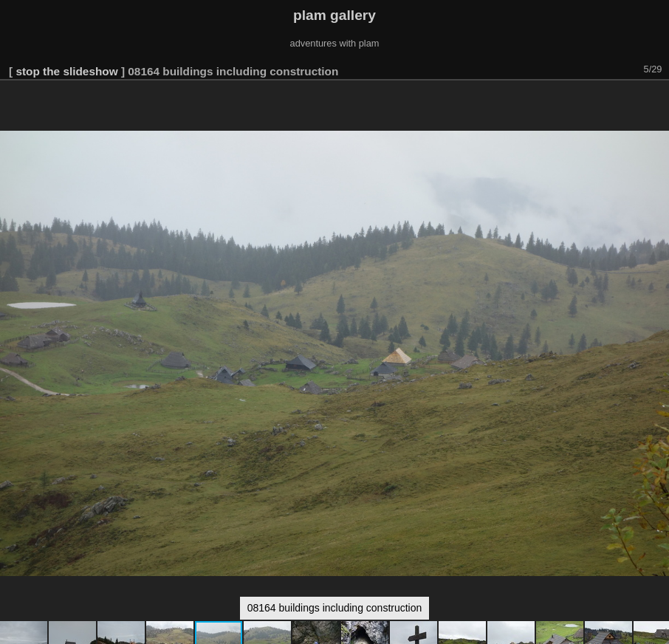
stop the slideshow (66, 71)
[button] (656, 101)
